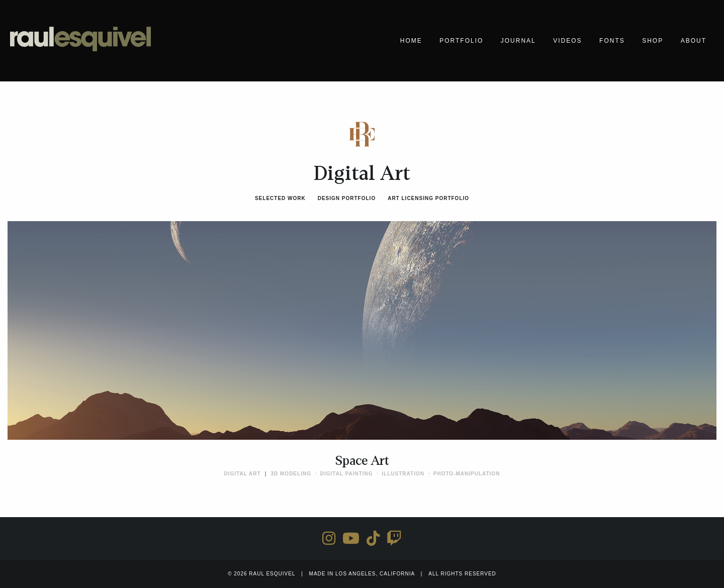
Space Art (362, 461)
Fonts (612, 41)
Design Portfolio (347, 198)
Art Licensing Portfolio (428, 198)
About (694, 41)
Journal (518, 41)
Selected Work (280, 198)
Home (411, 41)
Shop (653, 41)
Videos (567, 41)
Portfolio (461, 41)
